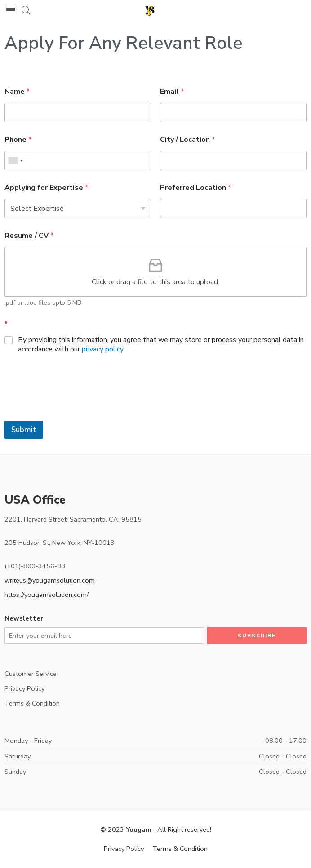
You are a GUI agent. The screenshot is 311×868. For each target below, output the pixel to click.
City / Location (187, 140)
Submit (24, 430)
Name (17, 92)
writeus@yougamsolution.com (50, 580)
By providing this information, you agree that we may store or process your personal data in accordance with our (161, 345)
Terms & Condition (32, 703)
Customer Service (31, 674)
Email (172, 92)
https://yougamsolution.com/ (47, 595)
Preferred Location (195, 188)
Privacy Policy (24, 688)
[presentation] (73, 399)
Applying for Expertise (46, 188)
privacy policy (103, 349)
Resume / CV (29, 236)
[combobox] (15, 160)
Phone (18, 140)
